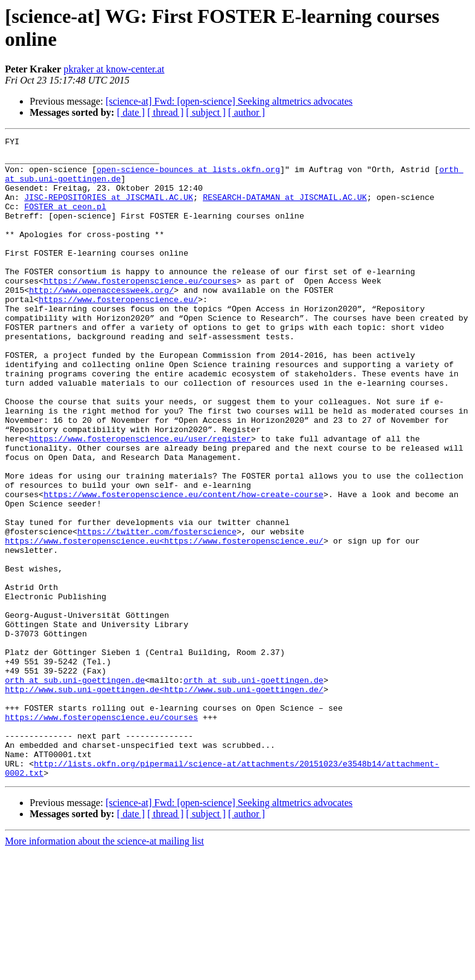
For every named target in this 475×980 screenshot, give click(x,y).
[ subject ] (206, 112)
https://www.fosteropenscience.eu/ (118, 332)
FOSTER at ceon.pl (65, 221)
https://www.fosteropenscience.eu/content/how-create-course (183, 566)
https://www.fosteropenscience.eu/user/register (140, 500)
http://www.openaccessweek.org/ (101, 321)
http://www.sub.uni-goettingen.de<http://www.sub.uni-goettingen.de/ (164, 800)
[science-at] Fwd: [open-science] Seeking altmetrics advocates (229, 101)
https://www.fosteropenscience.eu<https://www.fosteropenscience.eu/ (164, 622)
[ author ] (247, 112)
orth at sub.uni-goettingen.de (75, 789)
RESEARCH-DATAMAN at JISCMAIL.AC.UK (285, 210)
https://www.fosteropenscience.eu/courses (140, 310)
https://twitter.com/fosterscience (157, 611)
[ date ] (131, 112)
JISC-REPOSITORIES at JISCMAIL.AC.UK (109, 210)
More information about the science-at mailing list (105, 969)
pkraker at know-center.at (114, 69)
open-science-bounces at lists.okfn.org (188, 176)
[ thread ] (165, 112)
